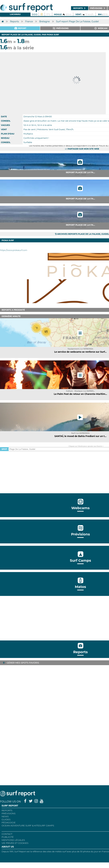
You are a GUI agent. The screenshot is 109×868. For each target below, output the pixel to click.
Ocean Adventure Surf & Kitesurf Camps (28, 826)
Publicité (8, 837)
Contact (7, 834)
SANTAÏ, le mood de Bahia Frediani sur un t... (80, 436)
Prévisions (9, 813)
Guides (6, 819)
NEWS (5, 816)
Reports (14, 21)
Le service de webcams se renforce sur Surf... (80, 352)
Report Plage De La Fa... (81, 172)
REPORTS (7, 810)
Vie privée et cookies (15, 843)
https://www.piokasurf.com (14, 250)
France (29, 21)
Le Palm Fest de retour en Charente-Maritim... (80, 394)
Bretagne (45, 21)
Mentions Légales (13, 840)
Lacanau (15, 14)
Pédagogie (9, 822)
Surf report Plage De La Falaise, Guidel (77, 21)
